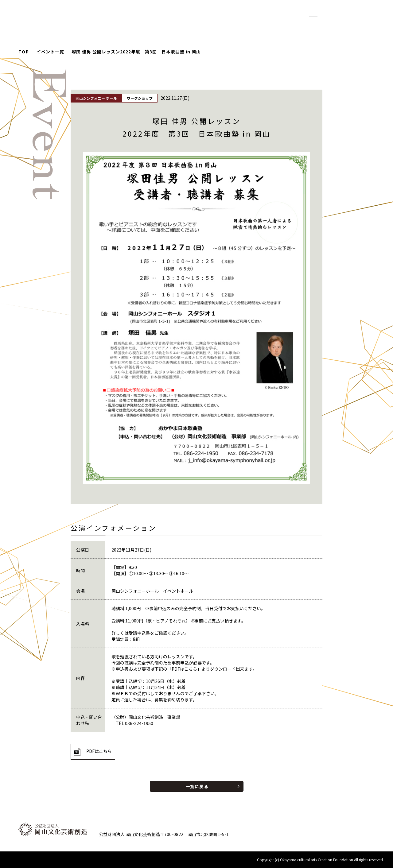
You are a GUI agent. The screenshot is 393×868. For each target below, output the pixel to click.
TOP (24, 52)
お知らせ (247, 25)
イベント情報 (211, 25)
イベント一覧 (50, 52)
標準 (313, 14)
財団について (304, 25)
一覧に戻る (197, 786)
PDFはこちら (99, 751)
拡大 (328, 14)
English (351, 14)
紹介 (273, 25)
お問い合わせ (345, 25)
